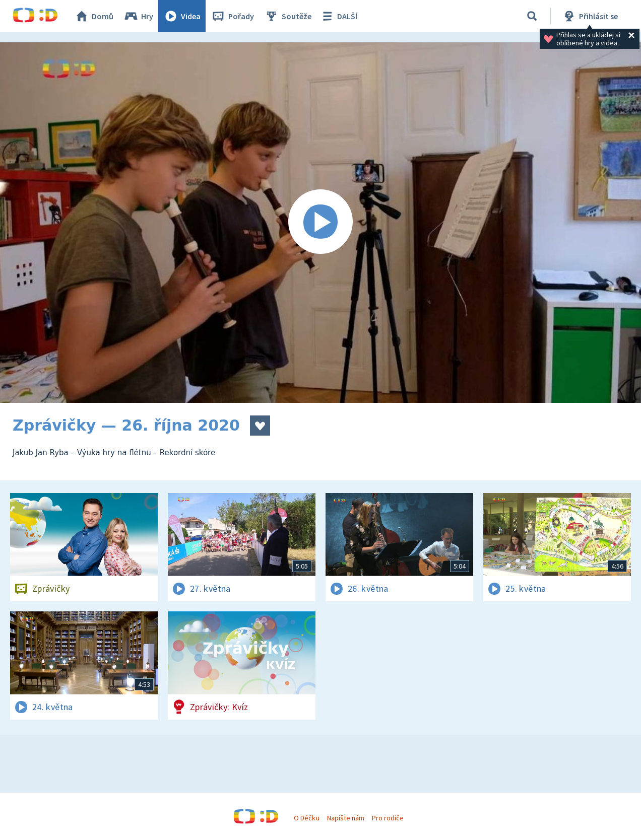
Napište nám (346, 818)
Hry (138, 16)
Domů (94, 16)
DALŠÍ (338, 16)
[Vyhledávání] (532, 16)
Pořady (232, 16)
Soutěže (288, 16)
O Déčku (306, 818)
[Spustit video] (320, 223)
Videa (182, 16)
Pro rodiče (388, 818)
